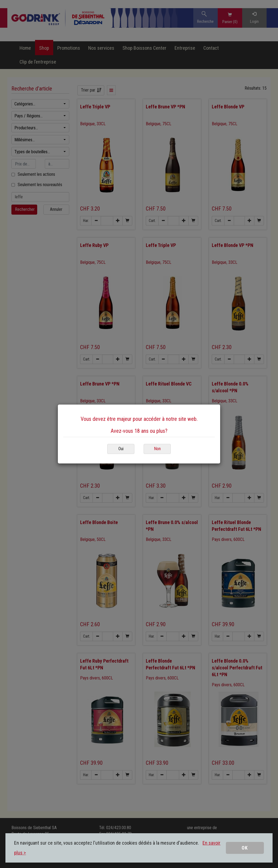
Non (157, 449)
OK (245, 848)
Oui (121, 449)
